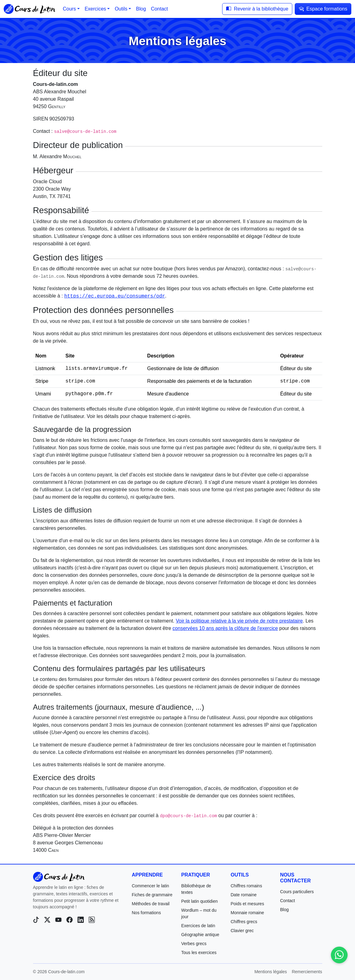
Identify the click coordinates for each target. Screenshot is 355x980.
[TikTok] (36, 920)
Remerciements (307, 972)
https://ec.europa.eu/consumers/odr (115, 296)
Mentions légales (270, 972)
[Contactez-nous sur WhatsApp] (339, 955)
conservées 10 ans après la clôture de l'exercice (225, 628)
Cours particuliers (297, 892)
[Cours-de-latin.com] (59, 877)
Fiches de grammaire (152, 895)
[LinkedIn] (81, 920)
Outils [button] (121, 9)
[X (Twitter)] (47, 920)
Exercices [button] (95, 9)
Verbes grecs (194, 944)
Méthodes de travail (150, 904)
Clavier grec (242, 931)
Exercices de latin (198, 926)
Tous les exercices (199, 953)
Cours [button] (69, 9)
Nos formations (146, 913)
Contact (287, 901)
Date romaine (243, 895)
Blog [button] (141, 9)
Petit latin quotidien (199, 901)
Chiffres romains (246, 886)
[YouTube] (58, 920)
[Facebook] (70, 920)
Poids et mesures (247, 904)
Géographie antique (200, 935)
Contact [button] (159, 9)
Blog (284, 910)
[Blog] (92, 920)
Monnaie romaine (247, 913)
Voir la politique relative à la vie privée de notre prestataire (239, 621)
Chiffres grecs (244, 922)
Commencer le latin (150, 886)
